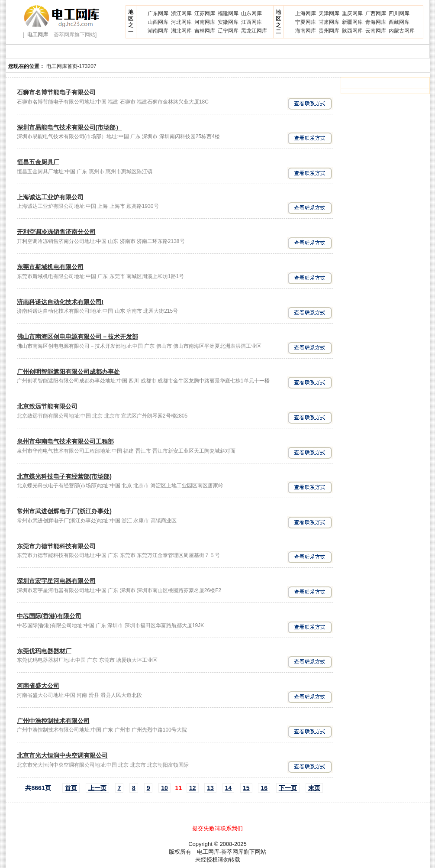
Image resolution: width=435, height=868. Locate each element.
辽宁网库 (228, 31)
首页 (71, 788)
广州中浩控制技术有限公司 (53, 721)
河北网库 (181, 22)
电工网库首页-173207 (71, 66)
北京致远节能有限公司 (47, 406)
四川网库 (399, 13)
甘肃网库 (329, 22)
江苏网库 (205, 13)
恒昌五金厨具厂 (38, 162)
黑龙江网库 (254, 31)
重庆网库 (352, 13)
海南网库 (306, 31)
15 (246, 788)
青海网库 (376, 22)
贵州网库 (329, 31)
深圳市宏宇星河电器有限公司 (56, 581)
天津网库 (329, 13)
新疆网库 (352, 22)
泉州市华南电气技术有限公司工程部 (65, 441)
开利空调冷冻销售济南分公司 (56, 232)
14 (229, 788)
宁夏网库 (306, 22)
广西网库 (376, 13)
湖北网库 (181, 31)
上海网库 (306, 13)
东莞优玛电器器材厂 (44, 651)
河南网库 (205, 22)
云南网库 (376, 31)
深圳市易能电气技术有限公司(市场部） (69, 127)
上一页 (97, 788)
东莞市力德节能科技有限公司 (56, 546)
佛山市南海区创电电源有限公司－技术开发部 (77, 337)
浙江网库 (181, 13)
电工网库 (208, 852)
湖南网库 (158, 31)
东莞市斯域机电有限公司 (50, 267)
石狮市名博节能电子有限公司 (56, 92)
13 (210, 788)
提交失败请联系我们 (217, 828)
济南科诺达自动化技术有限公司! (60, 302)
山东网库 (251, 13)
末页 (314, 788)
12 (193, 788)
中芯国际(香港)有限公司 (49, 616)
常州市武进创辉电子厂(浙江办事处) (64, 511)
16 (264, 788)
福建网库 (228, 13)
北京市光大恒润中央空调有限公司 (62, 755)
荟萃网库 (232, 852)
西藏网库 (399, 22)
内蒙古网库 (402, 31)
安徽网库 (228, 22)
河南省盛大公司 (38, 686)
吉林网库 (205, 31)
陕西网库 (352, 31)
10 (164, 788)
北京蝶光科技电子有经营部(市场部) (64, 476)
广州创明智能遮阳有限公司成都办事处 (68, 372)
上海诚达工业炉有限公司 (50, 197)
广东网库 (158, 13)
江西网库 (251, 22)
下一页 (288, 788)
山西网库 (158, 22)
